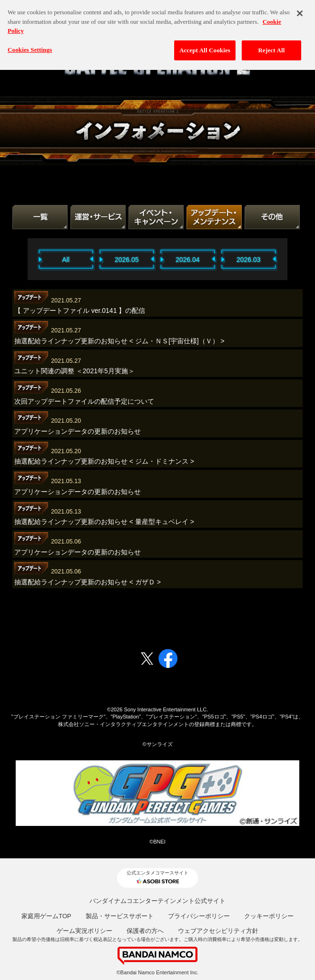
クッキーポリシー (269, 916)
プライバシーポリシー (199, 916)
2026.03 (249, 260)
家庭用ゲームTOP (46, 916)
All (66, 260)
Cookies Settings (30, 45)
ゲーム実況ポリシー (84, 931)
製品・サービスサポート (120, 916)
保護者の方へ (145, 931)
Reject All (272, 46)
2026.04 (188, 260)
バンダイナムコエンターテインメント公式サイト (157, 901)
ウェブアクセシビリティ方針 (218, 931)
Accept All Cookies (205, 46)
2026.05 (127, 260)
